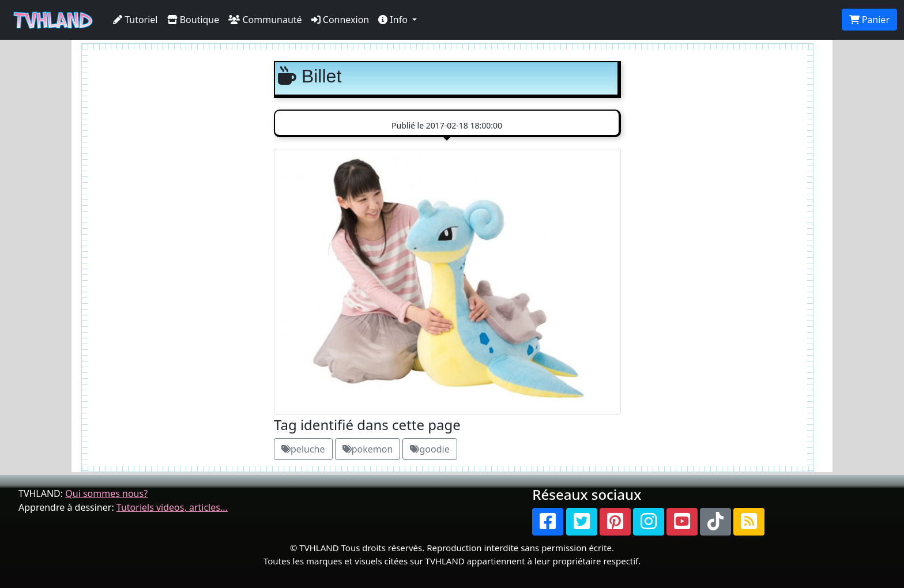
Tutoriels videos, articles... (172, 507)
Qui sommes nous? (106, 493)
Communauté (265, 20)
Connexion (340, 20)
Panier (869, 20)
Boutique (193, 20)
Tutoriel (135, 20)
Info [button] (394, 20)
